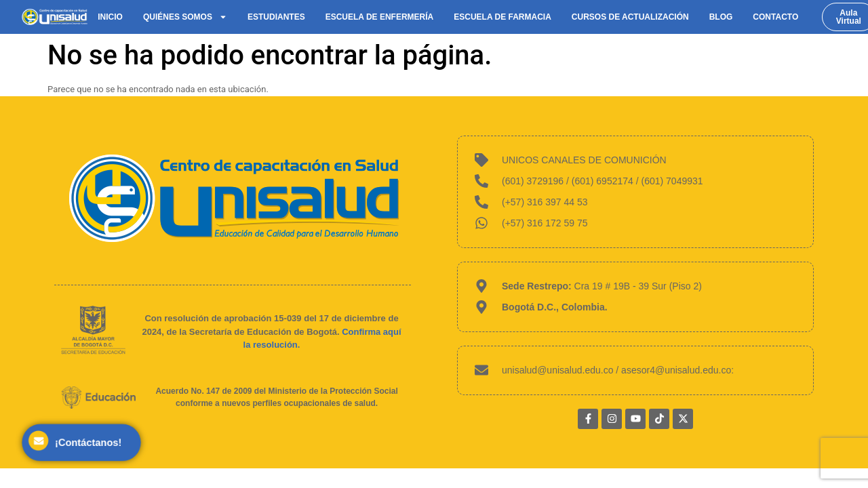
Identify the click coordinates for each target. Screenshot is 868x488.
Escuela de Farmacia (502, 17)
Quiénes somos (185, 17)
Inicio (110, 17)
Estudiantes (276, 17)
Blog (721, 17)
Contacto (775, 17)
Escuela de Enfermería (380, 17)
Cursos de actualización (630, 17)
